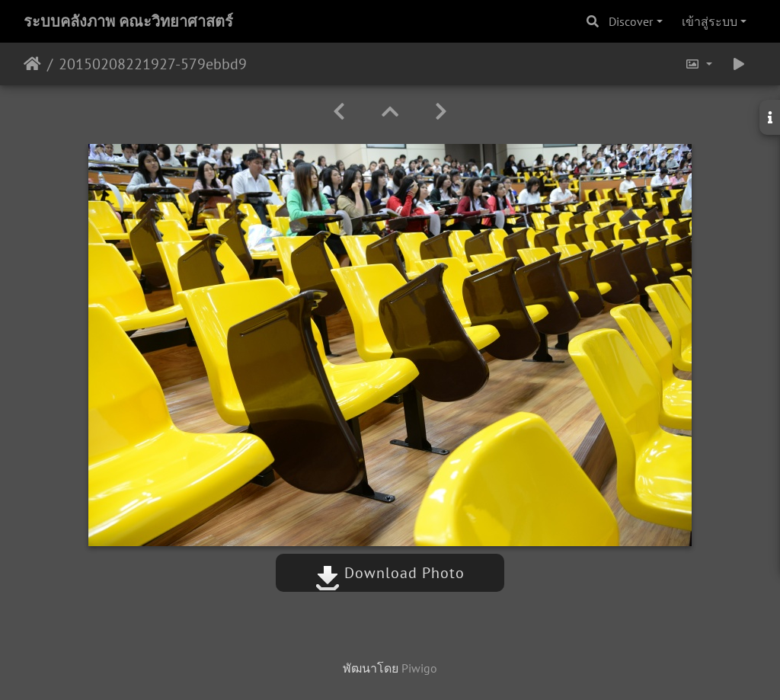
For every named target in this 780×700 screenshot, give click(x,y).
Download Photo (390, 573)
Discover (631, 21)
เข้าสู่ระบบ (710, 21)
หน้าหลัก (32, 64)
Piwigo (419, 668)
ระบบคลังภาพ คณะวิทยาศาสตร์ (128, 21)
